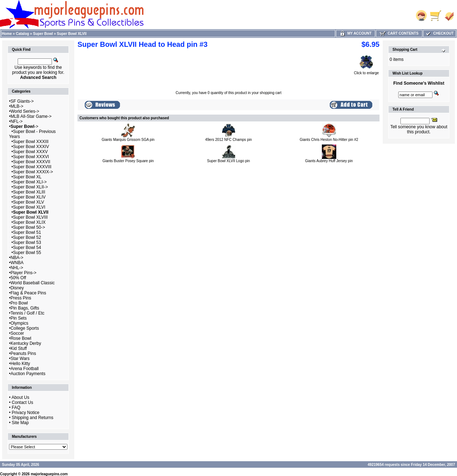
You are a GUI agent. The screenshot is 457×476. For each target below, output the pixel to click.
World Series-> (25, 111)
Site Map (20, 423)
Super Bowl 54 (27, 248)
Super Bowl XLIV (29, 197)
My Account (356, 33)
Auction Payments (28, 374)
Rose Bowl (21, 338)
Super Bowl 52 (27, 237)
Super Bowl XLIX (29, 222)
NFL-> (17, 121)
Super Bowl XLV (29, 202)
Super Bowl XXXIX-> (33, 172)
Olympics (19, 323)
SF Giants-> (22, 101)
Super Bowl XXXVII (32, 162)
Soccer (17, 333)
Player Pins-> (23, 273)
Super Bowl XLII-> (30, 187)
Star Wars (20, 359)
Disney (17, 288)
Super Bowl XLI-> (30, 182)
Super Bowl (43, 34)
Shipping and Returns (33, 418)
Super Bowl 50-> (29, 227)
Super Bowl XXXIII (31, 142)
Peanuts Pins (23, 353)
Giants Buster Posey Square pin (128, 161)
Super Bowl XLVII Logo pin (229, 161)
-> (24, 126)
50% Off (18, 278)
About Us (20, 397)
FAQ (16, 408)
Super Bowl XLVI (29, 207)
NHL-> (17, 268)
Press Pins (21, 298)
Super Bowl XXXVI (31, 157)
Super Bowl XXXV (30, 152)
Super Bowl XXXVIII (32, 167)
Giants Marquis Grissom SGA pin (128, 140)
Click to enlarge (366, 71)
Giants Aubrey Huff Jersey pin (329, 161)
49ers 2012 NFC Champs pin (228, 140)
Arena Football (25, 369)
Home (7, 34)
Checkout (439, 33)
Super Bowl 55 (27, 253)
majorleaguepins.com (49, 474)
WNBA (17, 263)
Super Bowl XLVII (72, 34)
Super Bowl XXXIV (31, 147)
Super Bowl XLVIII (30, 217)
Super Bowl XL (27, 177)
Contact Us (23, 402)
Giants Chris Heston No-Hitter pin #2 (329, 140)
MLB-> (17, 106)
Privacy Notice (26, 413)
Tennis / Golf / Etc (27, 313)
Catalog (23, 34)
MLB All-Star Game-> (31, 116)
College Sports (25, 328)
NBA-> (17, 258)
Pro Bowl (19, 303)
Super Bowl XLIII (29, 192)
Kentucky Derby (26, 343)
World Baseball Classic (33, 283)
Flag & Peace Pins (28, 293)
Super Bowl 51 (27, 232)
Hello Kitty (20, 364)
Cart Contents (399, 33)
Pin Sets (19, 318)
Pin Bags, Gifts (25, 308)
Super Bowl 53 (27, 243)
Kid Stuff (19, 348)
